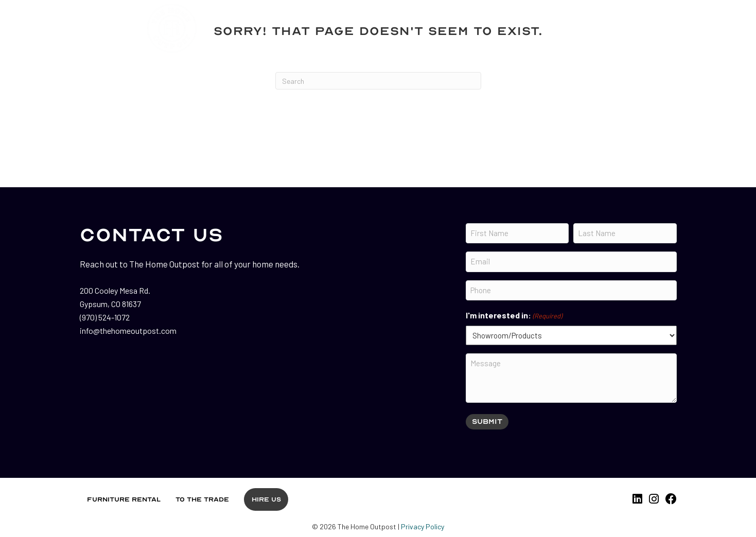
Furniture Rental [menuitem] (124, 499)
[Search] (378, 81)
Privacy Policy (423, 526)
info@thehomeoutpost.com (128, 330)
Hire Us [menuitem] (266, 499)
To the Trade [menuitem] (202, 499)
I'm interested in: (514, 316)
